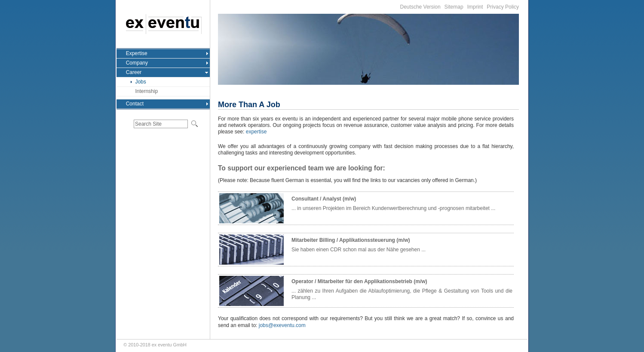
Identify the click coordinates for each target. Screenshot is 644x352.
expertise (256, 132)
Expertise (137, 53)
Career (134, 72)
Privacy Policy (503, 7)
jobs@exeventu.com (282, 325)
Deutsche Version (420, 7)
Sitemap (454, 7)
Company (137, 63)
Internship (146, 91)
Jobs (140, 82)
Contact (135, 104)
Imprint (475, 7)
